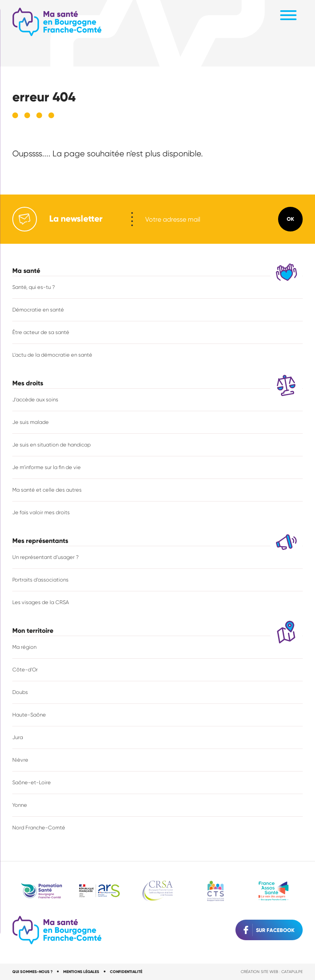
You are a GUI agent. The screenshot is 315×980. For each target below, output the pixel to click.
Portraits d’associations (41, 579)
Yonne (20, 805)
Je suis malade (31, 422)
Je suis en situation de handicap (51, 444)
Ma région (24, 647)
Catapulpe (292, 971)
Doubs (20, 692)
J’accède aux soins (35, 399)
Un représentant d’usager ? (46, 557)
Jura (18, 737)
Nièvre (20, 759)
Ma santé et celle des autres (47, 489)
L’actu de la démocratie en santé (52, 354)
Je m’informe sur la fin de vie (47, 467)
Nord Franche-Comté (39, 827)
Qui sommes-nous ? (32, 971)
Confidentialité (127, 971)
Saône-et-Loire (32, 782)
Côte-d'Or (25, 669)
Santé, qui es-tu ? (34, 287)
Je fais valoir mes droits (41, 512)
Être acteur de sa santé (41, 332)
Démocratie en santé (38, 309)
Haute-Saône (29, 714)
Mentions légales (82, 971)
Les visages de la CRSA (41, 602)
